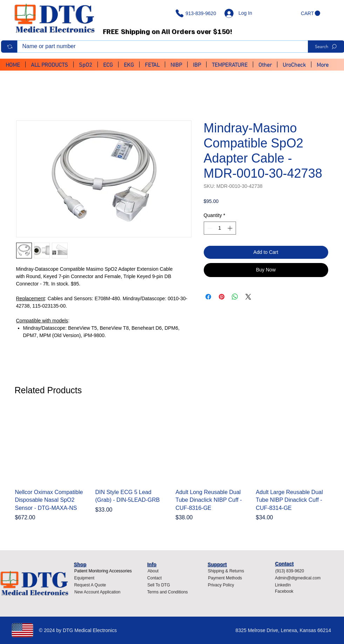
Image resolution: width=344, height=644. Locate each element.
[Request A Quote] (90, 585)
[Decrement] (209, 228)
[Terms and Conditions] (169, 592)
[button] (311, 13)
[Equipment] (84, 578)
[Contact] (155, 578)
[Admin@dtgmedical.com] (300, 578)
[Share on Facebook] (208, 297)
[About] (153, 571)
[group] (172, 470)
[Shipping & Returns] (226, 571)
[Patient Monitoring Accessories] (103, 571)
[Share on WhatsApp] (235, 297)
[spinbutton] (220, 228)
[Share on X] (248, 297)
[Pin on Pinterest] (222, 297)
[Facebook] (286, 591)
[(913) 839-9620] (292, 571)
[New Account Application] (97, 592)
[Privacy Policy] (223, 585)
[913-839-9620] (197, 13)
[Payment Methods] (225, 578)
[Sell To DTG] (159, 585)
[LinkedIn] (286, 585)
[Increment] (231, 228)
